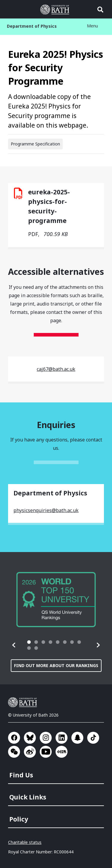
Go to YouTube (46, 752)
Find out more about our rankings (56, 665)
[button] (14, 645)
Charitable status (25, 842)
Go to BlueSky (30, 738)
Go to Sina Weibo (30, 752)
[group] (56, 600)
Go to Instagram (46, 738)
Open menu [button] (12, 10)
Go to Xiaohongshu (62, 752)
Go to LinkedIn (62, 738)
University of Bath (24, 702)
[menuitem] (57, 773)
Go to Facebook (14, 738)
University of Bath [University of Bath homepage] (56, 10)
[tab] (29, 642)
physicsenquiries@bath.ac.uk (46, 510)
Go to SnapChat (77, 738)
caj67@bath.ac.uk (56, 369)
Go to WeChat (14, 752)
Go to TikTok (93, 738)
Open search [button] (100, 10)
